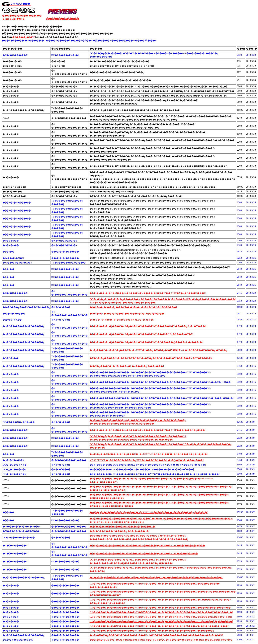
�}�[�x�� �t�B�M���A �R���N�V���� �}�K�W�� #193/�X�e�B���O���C (148, 293)
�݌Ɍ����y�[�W (23, 37)
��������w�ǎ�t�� (63, 18)
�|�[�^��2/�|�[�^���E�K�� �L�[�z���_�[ (123, 527)
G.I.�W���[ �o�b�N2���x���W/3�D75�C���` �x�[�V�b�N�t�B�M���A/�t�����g (152, 631)
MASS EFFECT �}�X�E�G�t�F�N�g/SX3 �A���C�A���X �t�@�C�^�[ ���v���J (147, 460)
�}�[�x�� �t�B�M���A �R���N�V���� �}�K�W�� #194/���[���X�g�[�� (147, 430)
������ (9, 16)
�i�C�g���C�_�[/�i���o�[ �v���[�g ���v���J (127, 366)
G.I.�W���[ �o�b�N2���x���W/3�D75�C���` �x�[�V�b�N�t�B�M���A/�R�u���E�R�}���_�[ (161, 612)
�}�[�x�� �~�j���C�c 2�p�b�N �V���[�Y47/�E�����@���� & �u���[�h (146, 342)
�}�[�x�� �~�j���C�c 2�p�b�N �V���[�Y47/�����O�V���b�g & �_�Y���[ (148, 326)
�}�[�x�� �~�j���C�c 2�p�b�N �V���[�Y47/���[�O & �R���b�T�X (141, 334)
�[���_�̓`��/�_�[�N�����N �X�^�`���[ (122, 320)
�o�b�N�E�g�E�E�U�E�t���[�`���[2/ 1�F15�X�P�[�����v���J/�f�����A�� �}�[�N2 (156, 635)
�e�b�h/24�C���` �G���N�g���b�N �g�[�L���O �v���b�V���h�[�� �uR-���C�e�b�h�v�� (161, 640)
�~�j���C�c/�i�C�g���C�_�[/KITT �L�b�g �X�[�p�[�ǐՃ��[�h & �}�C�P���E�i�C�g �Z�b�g (158, 350)
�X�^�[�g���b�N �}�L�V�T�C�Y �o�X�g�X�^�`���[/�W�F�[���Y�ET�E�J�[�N (151, 358)
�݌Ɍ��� (23, 16)
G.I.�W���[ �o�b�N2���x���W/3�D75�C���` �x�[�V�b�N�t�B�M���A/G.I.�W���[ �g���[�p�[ (161, 621)
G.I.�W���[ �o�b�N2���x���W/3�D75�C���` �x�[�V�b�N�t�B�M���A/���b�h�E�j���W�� (160, 608)
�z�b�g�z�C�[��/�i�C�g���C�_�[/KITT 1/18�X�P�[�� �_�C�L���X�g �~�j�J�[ (149, 512)
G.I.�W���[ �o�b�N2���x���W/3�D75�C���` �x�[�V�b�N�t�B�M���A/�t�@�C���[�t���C (159, 626)
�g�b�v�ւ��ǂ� (13, 19)
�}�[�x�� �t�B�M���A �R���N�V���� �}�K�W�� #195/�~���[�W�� (144, 554)
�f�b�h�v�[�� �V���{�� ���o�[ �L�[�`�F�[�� (127, 314)
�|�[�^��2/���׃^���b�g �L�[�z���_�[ (120, 531)
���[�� (35, 16)
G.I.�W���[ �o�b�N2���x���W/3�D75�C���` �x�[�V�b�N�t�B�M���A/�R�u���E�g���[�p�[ (161, 617)
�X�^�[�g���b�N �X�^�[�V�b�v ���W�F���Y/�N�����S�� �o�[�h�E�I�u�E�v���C (156, 577)
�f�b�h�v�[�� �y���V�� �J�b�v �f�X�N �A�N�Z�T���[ (133, 307)
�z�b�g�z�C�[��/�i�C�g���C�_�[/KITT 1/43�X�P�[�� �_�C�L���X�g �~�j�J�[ (149, 454)
